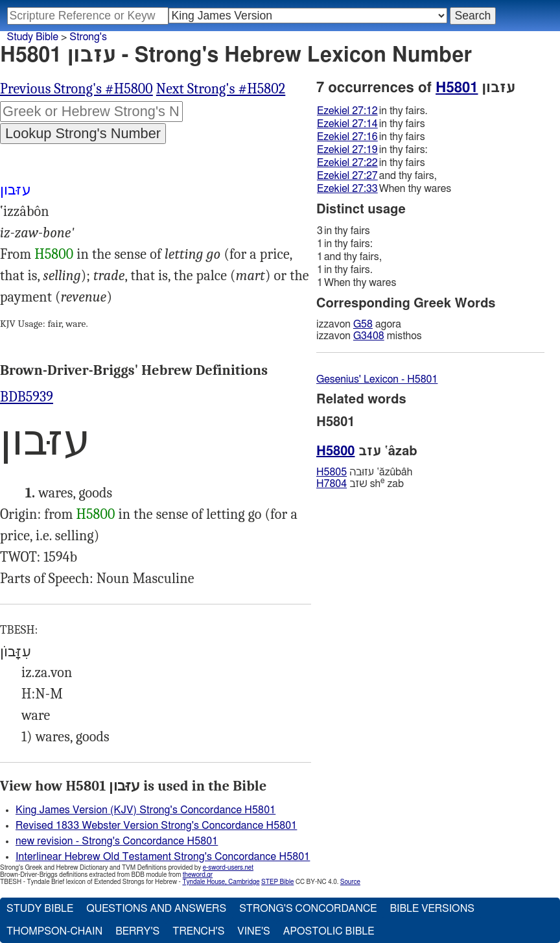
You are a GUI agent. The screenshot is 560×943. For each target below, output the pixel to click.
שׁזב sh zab (360, 483)
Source (350, 882)
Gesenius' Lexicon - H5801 (377, 379)
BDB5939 (27, 397)
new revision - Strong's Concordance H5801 (117, 841)
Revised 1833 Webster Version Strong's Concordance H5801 (156, 826)
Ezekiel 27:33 (347, 189)
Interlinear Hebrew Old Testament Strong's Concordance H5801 (163, 857)
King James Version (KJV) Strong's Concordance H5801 (146, 810)
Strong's (88, 37)
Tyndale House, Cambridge (221, 882)
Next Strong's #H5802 (221, 89)
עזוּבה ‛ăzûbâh (364, 472)
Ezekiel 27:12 (347, 111)
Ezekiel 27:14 (347, 124)
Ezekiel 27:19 (347, 150)
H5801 (457, 88)
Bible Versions (432, 909)
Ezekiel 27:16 (347, 137)
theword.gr (198, 875)
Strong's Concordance (308, 909)
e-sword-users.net (228, 868)
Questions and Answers (156, 909)
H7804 (332, 484)
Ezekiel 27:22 (347, 163)
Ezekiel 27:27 (347, 176)
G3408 (369, 336)
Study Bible (33, 37)
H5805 (332, 472)
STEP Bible (277, 882)
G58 (363, 324)
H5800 (54, 254)
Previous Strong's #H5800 (76, 89)
